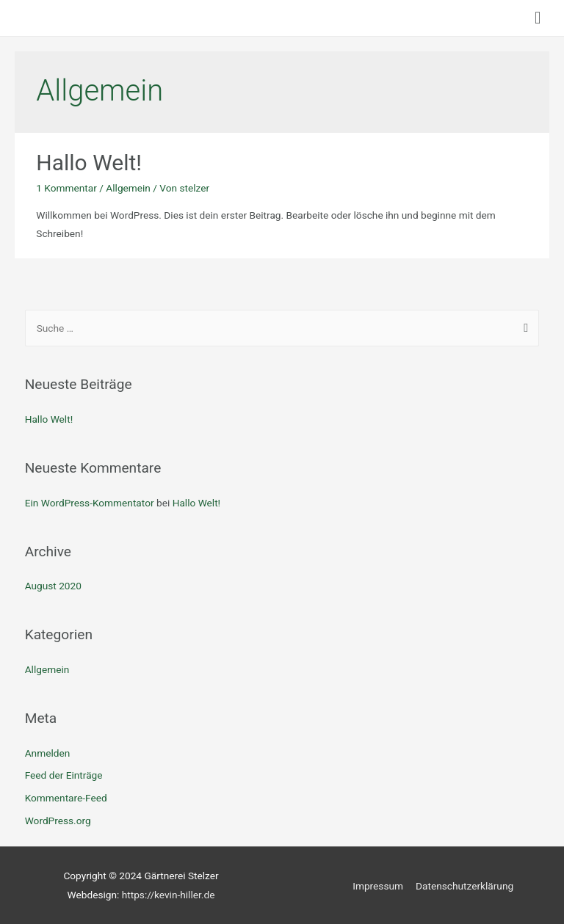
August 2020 (53, 586)
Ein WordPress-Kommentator (90, 503)
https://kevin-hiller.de (169, 895)
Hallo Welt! (89, 163)
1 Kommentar (66, 188)
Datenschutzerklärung (464, 886)
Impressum (378, 886)
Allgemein (128, 188)
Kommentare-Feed (66, 798)
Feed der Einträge (64, 775)
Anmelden (48, 753)
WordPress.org (58, 821)
